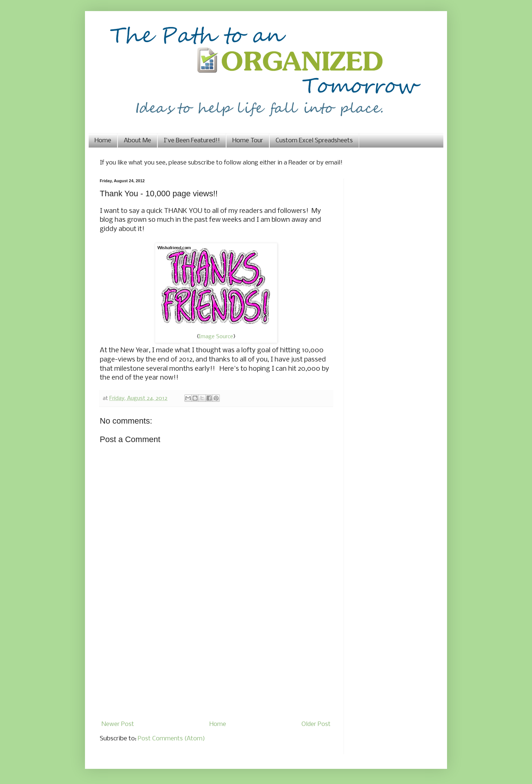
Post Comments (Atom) (171, 739)
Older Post (316, 724)
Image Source (216, 337)
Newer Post (118, 724)
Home (103, 141)
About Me (137, 141)
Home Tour (248, 141)
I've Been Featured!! (192, 141)
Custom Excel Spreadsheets (314, 141)
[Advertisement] (216, 662)
